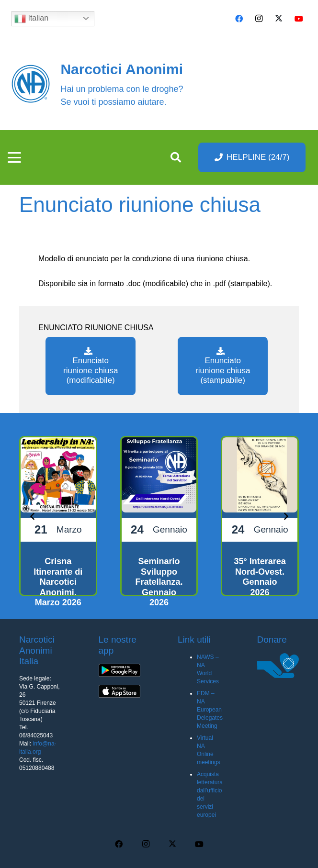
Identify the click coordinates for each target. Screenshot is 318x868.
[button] (14, 157)
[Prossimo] (285, 516)
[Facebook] (239, 19)
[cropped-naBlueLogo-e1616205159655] (31, 84)
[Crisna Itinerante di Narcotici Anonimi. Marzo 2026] (58, 516)
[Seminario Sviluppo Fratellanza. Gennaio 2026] (159, 516)
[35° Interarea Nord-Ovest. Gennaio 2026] (260, 516)
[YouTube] (299, 19)
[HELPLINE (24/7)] (252, 157)
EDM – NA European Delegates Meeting (210, 710)
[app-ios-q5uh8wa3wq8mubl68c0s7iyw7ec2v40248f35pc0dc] (120, 691)
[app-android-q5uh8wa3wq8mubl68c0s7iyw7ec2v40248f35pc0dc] (120, 670)
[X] (279, 19)
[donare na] (278, 666)
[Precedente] (33, 516)
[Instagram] (259, 19)
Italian (31, 19)
